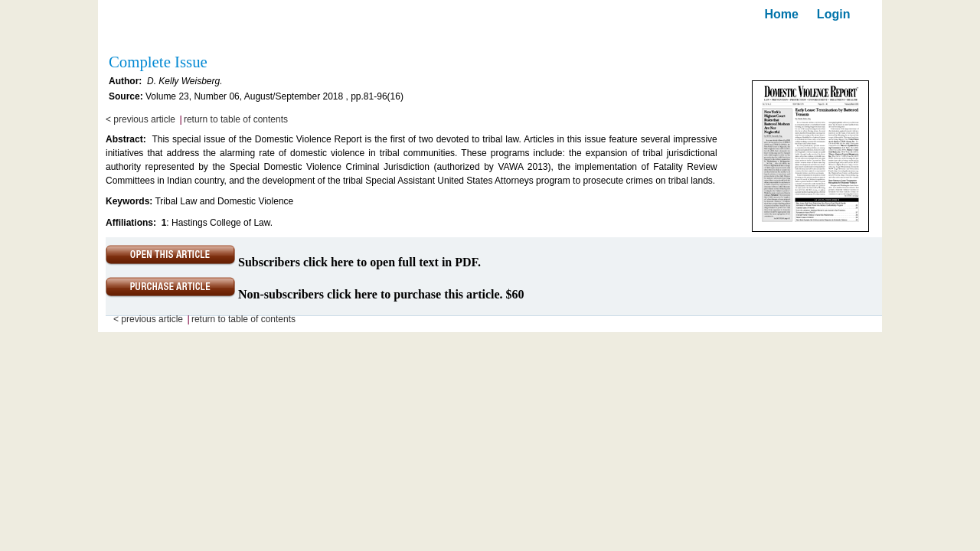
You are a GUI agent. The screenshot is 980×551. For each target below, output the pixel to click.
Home (781, 14)
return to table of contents (236, 119)
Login (834, 14)
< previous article (140, 119)
